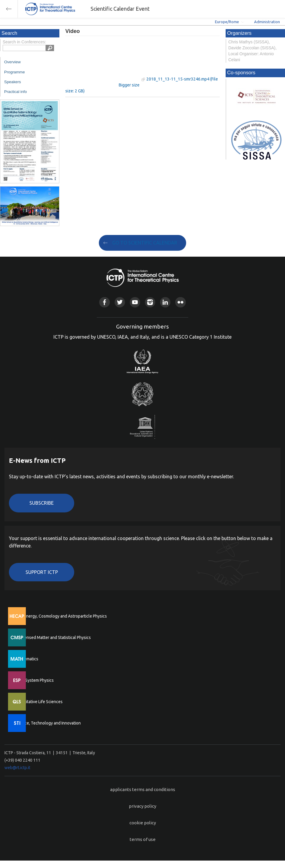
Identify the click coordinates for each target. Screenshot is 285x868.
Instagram (150, 302)
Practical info (15, 92)
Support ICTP (42, 572)
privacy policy (142, 806)
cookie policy (143, 823)
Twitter (120, 302)
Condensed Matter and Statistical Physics (53, 637)
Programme (15, 72)
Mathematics (26, 659)
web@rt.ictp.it (17, 768)
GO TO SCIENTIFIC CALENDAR (145, 243)
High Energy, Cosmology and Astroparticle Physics (61, 616)
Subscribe (42, 503)
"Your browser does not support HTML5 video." (102, 62)
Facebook (104, 302)
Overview (12, 62)
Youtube (135, 302)
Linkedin (165, 302)
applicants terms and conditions (143, 789)
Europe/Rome (227, 22)
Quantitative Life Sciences (39, 702)
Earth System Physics (34, 680)
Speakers (12, 82)
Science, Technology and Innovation (48, 723)
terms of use (143, 839)
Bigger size (129, 85)
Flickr (180, 302)
